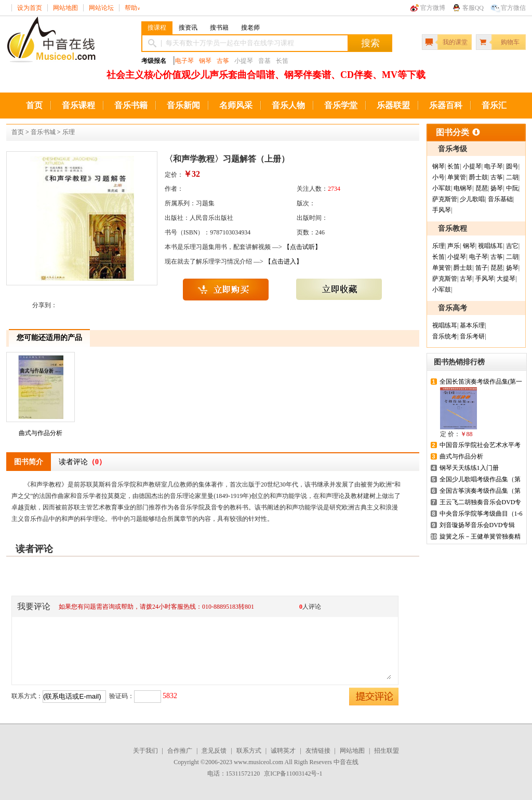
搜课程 (157, 28)
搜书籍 (219, 28)
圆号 (512, 166)
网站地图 (65, 8)
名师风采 (236, 105)
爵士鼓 (478, 177)
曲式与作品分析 (41, 396)
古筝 (223, 61)
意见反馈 (214, 751)
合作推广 (180, 751)
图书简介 (29, 462)
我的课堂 (455, 42)
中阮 (512, 188)
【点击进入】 (284, 261)
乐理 (69, 132)
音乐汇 (494, 105)
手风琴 (442, 210)
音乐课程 (78, 105)
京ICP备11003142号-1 (293, 773)
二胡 (512, 177)
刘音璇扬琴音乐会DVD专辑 (477, 525)
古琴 (466, 279)
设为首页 (30, 8)
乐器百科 (446, 105)
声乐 (454, 246)
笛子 (482, 268)
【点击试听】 (302, 247)
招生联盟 (387, 751)
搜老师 (250, 28)
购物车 (510, 42)
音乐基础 (500, 199)
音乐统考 (445, 336)
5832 (170, 696)
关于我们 (145, 751)
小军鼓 (442, 188)
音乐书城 (43, 132)
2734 (334, 189)
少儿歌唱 (472, 199)
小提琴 (472, 166)
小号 (438, 177)
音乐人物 (288, 105)
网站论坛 (101, 8)
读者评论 (82, 462)
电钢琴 (463, 188)
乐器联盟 (393, 105)
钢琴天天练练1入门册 (469, 468)
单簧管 (457, 177)
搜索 (370, 43)
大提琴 (506, 279)
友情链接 (318, 751)
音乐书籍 (131, 105)
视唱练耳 (490, 246)
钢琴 (205, 61)
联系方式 (249, 751)
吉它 (512, 246)
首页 (34, 105)
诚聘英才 (283, 751)
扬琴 (497, 188)
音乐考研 (472, 336)
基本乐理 (472, 325)
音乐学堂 (341, 105)
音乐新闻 (183, 105)
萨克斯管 (445, 199)
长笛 (454, 166)
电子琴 (184, 61)
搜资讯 (188, 28)
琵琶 (482, 188)
